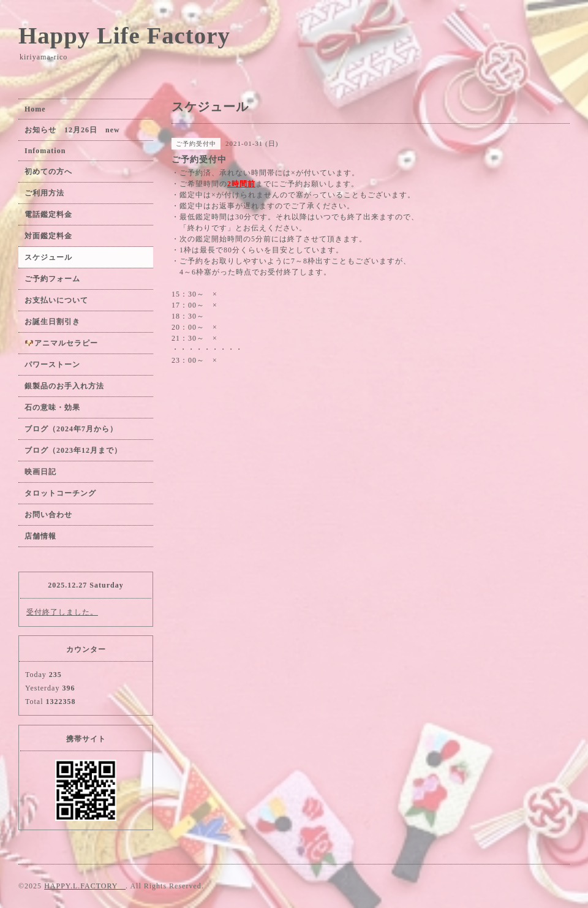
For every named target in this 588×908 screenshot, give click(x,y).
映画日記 (40, 472)
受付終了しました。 (62, 612)
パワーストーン (56, 365)
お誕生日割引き (52, 322)
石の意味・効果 (52, 407)
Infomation (45, 151)
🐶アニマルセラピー (61, 343)
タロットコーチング (60, 493)
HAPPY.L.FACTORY (85, 886)
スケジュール (48, 257)
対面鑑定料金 (48, 236)
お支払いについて (56, 300)
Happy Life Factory (124, 35)
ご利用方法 (44, 193)
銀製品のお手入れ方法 (64, 386)
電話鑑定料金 (52, 214)
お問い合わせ (48, 515)
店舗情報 (40, 536)
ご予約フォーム (52, 279)
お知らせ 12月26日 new (72, 130)
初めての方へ (48, 172)
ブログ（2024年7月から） (71, 429)
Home (35, 109)
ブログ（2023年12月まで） (73, 450)
